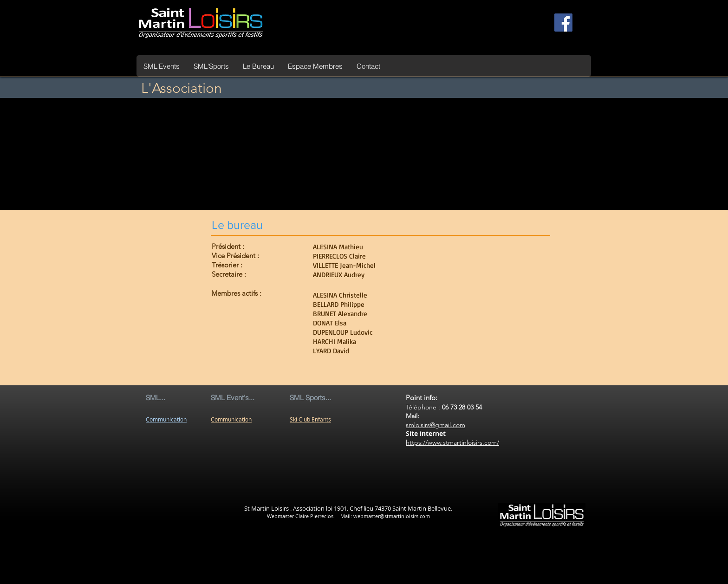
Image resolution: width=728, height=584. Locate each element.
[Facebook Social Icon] (563, 23)
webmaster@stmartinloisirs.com (392, 516)
